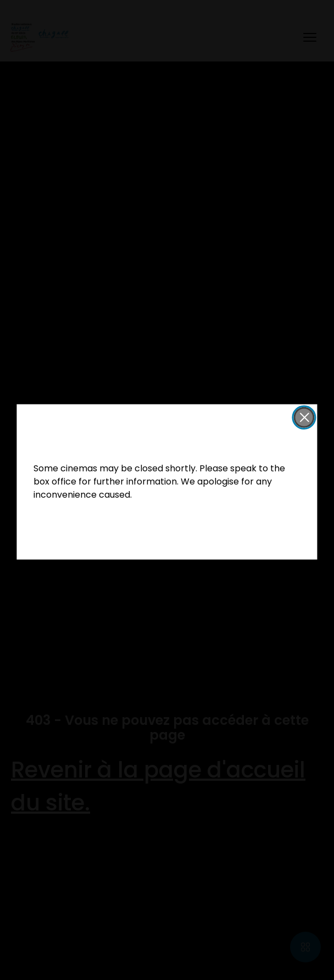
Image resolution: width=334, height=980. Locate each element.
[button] (304, 418)
